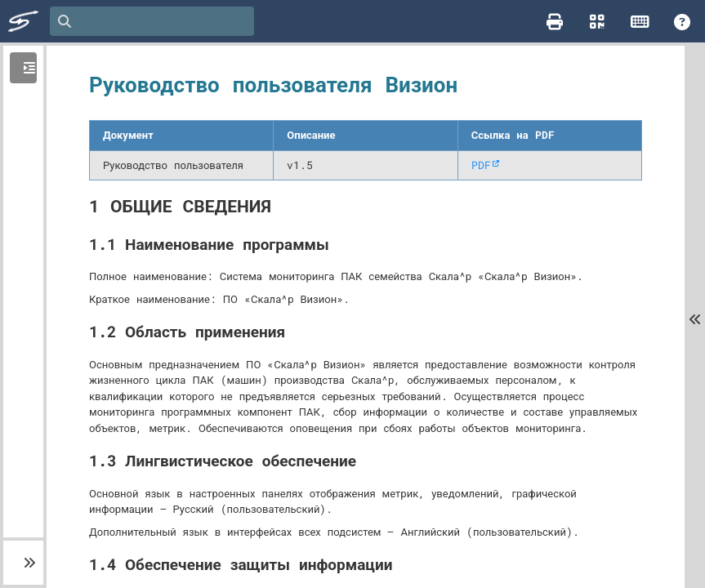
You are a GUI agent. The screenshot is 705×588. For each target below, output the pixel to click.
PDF (481, 165)
